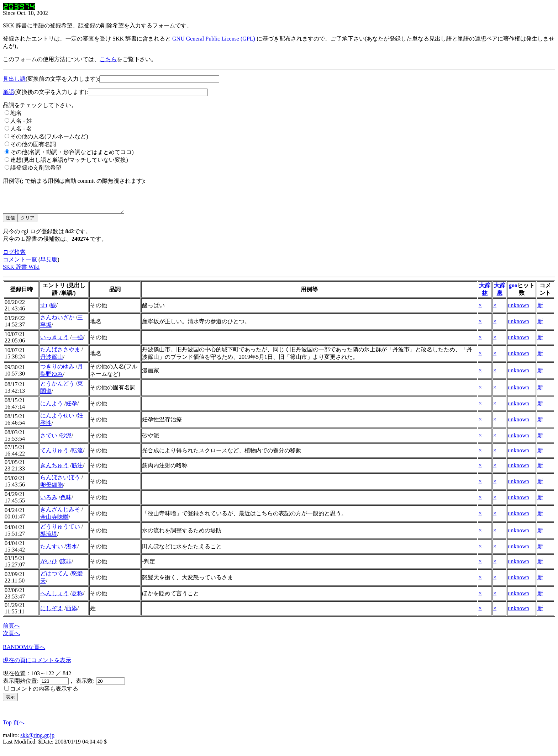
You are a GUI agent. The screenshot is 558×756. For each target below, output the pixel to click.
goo (513, 291)
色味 (66, 503)
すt (44, 311)
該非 (66, 567)
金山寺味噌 (54, 522)
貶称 (77, 599)
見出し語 (14, 79)
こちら (108, 59)
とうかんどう (57, 389)
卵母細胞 (52, 490)
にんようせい (57, 421)
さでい (49, 441)
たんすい (52, 552)
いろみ (49, 503)
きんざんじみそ (60, 515)
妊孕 (72, 409)
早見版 (49, 265)
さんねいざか (57, 323)
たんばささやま (60, 355)
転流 (77, 456)
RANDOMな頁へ (24, 652)
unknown (518, 311)
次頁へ (11, 638)
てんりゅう (54, 456)
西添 (72, 614)
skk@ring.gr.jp (37, 741)
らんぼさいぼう (60, 483)
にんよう (52, 409)
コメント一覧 (20, 265)
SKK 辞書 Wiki (21, 272)
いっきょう (54, 343)
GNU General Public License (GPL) (214, 39)
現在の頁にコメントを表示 (37, 666)
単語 (9, 92)
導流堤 (49, 539)
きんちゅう (54, 471)
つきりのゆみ (57, 372)
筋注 (77, 471)
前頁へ (11, 631)
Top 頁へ (14, 728)
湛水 (72, 552)
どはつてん (54, 579)
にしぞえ (52, 614)
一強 (77, 343)
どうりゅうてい (60, 532)
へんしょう (54, 599)
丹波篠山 (52, 362)
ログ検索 (14, 257)
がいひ (49, 567)
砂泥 (66, 441)
